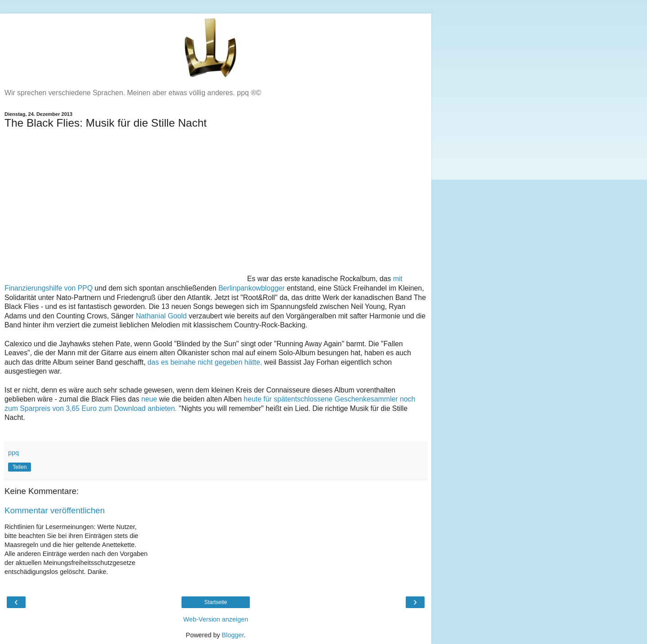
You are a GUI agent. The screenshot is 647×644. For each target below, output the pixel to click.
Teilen (20, 467)
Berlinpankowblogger (252, 288)
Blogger (233, 635)
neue (149, 399)
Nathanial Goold (161, 316)
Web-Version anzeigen (216, 619)
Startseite (216, 602)
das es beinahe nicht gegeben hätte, (206, 362)
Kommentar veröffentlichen (55, 510)
